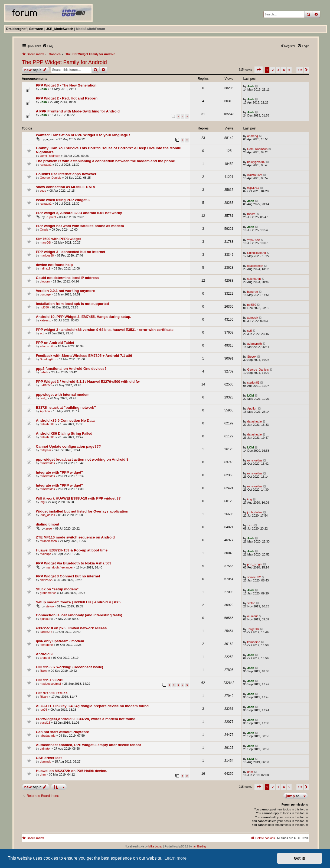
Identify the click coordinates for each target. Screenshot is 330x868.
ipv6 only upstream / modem (60, 641)
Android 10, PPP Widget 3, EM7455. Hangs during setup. (84, 317)
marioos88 (47, 255)
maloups (45, 554)
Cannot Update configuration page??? (68, 446)
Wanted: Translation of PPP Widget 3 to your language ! (83, 135)
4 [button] (284, 70)
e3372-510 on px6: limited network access (71, 628)
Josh (43, 89)
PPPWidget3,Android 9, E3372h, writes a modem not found (86, 719)
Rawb (44, 671)
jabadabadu (48, 736)
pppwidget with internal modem (63, 395)
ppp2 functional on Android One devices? (71, 369)
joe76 (43, 710)
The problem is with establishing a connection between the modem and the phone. (106, 161)
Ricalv (44, 697)
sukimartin (254, 279)
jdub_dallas (47, 515)
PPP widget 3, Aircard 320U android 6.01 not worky (79, 213)
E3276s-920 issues (52, 693)
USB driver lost (49, 758)
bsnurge (45, 294)
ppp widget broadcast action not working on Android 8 (82, 459)
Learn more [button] (175, 858)
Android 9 (44, 654)
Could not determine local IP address (67, 278)
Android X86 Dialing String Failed (64, 433)
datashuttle (47, 424)
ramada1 (46, 165)
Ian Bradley (200, 847)
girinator (45, 749)
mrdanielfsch (48, 541)
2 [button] (272, 70)
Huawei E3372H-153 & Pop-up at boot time (72, 550)
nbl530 (44, 307)
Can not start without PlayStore (63, 732)
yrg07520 (253, 240)
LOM (250, 395)
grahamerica (48, 593)
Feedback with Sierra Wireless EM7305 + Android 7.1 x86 (84, 356)
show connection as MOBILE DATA (66, 187)
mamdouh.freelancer (59, 567)
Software (36, 29)
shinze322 (47, 580)
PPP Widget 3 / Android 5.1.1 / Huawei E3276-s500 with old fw (88, 382)
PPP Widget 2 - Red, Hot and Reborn (67, 98)
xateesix (45, 320)
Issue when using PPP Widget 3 (63, 200)
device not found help (54, 265)
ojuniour (45, 619)
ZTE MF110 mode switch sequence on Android (75, 537)
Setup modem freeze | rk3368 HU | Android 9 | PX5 (78, 602)
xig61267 (253, 188)
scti (42, 333)
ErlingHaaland (257, 253)
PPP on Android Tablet (55, 343)
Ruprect (51, 217)
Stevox (252, 357)
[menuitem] (48, 46)
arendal (45, 658)
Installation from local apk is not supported (73, 304)
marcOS (45, 242)
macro (251, 214)
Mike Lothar (155, 847)
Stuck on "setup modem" (57, 589)
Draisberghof (16, 29)
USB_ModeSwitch (59, 29)
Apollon (45, 411)
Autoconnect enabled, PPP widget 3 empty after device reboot (89, 745)
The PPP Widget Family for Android (64, 62)
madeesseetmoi (50, 684)
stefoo (50, 606)
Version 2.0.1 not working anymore (66, 291)
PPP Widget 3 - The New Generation (66, 85)
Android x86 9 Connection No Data (65, 420)
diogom (45, 281)
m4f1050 (46, 385)
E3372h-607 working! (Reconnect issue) (70, 667)
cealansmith (255, 266)
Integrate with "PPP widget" (59, 472)
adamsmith (47, 346)
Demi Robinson (50, 156)
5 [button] (289, 70)
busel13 (45, 723)
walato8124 (255, 175)
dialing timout (48, 524)
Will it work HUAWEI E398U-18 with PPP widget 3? (78, 498)
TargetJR (46, 632)
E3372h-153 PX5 (50, 680)
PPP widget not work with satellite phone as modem (80, 226)
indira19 (45, 268)
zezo (43, 191)
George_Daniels (51, 178)
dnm (43, 774)
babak (44, 372)
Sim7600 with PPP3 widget (58, 239)
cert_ (43, 398)
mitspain (45, 450)
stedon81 (253, 383)
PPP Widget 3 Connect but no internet (68, 576)
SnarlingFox (48, 359)
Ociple (44, 230)
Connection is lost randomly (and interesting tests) (79, 615)
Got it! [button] (300, 858)
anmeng (253, 136)
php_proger (255, 564)
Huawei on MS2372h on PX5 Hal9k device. (71, 771)
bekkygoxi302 (256, 162)
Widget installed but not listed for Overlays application (82, 511)
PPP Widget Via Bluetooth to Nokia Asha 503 (74, 563)
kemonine (46, 645)
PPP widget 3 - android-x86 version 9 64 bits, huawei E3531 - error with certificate (105, 330)
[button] (259, 70)
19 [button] (300, 70)
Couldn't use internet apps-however (66, 174)
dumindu (45, 761)
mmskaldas (47, 463)
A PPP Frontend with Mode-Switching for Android (78, 111)
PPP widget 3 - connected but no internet (71, 252)
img (42, 502)
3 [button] (278, 70)
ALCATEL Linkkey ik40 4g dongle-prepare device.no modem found (92, 706)
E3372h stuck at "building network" (66, 408)
